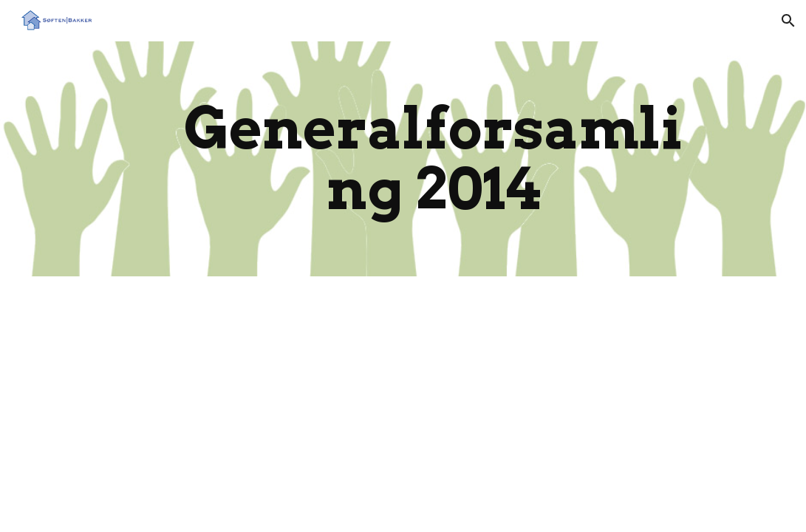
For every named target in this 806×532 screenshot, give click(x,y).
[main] (433, 159)
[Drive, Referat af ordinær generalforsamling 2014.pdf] (219, 401)
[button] (788, 21)
